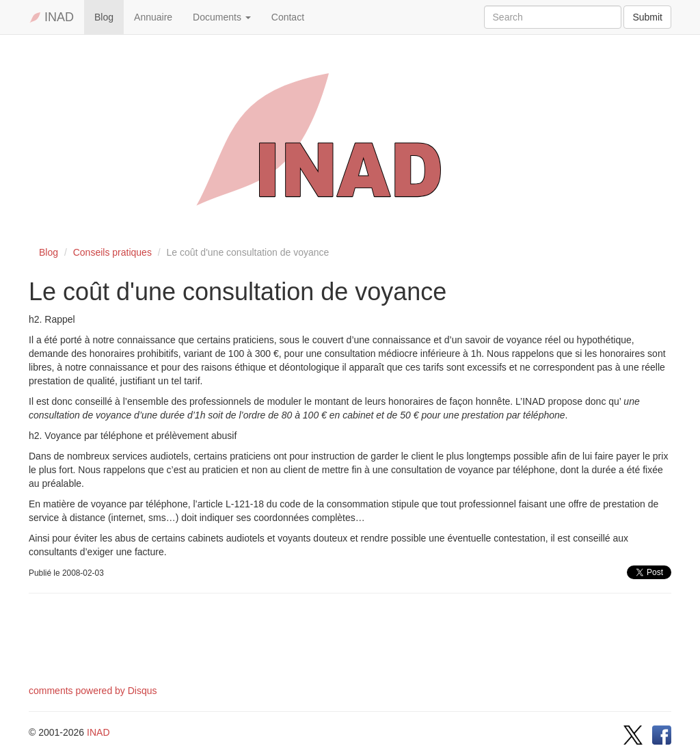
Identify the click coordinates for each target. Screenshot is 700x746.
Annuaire (153, 17)
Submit (647, 17)
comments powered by (93, 691)
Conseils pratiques (112, 252)
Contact (288, 17)
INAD (51, 17)
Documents (222, 17)
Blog (104, 17)
